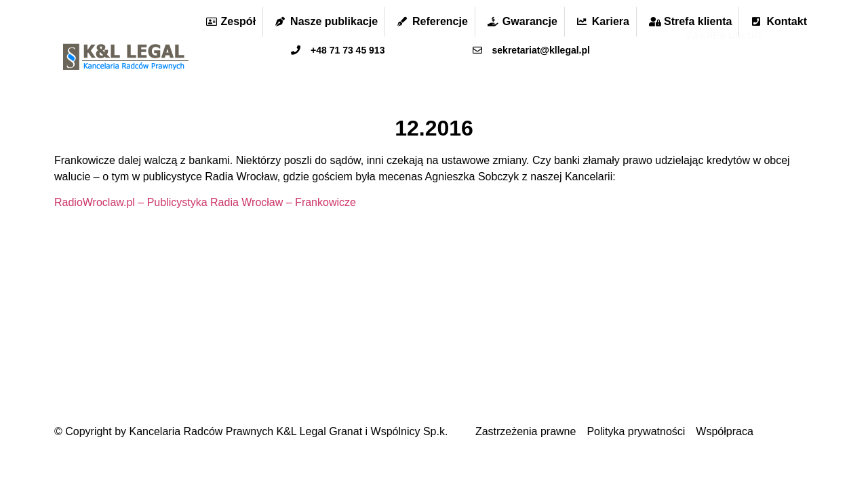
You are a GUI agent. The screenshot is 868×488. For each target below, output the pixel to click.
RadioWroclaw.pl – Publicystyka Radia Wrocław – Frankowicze (205, 202)
